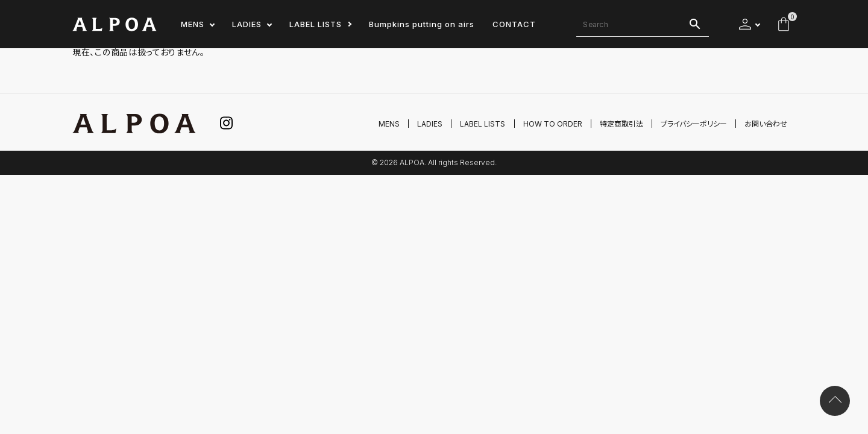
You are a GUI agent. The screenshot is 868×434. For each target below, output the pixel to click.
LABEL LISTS (316, 24)
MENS (193, 24)
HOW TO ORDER (553, 124)
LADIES (247, 24)
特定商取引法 (621, 124)
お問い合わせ (766, 124)
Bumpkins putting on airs (422, 24)
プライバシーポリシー (694, 124)
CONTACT (514, 24)
